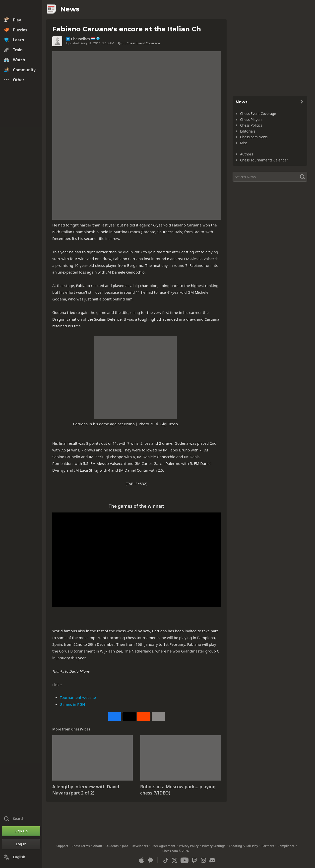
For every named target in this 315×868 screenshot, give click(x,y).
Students (112, 846)
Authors (247, 154)
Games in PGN (72, 704)
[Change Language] (21, 857)
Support (62, 846)
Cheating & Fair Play (244, 846)
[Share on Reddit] (144, 717)
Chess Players (251, 119)
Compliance (286, 846)
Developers (140, 846)
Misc (244, 143)
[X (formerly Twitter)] (175, 860)
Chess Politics (251, 125)
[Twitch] (194, 860)
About (98, 846)
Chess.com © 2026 (176, 851)
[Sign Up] (21, 831)
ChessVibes (81, 39)
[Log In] (21, 844)
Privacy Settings (214, 846)
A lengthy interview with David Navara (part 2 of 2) (86, 790)
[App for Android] (150, 860)
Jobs (125, 846)
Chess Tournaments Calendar (264, 160)
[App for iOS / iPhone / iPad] (141, 860)
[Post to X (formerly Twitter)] (129, 717)
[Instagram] (203, 860)
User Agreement (163, 846)
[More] (158, 717)
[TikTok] (166, 860)
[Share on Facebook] (115, 717)
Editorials (248, 131)
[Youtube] (185, 860)
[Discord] (212, 860)
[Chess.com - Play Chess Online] (21, 8)
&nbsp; (136, 560)
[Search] (270, 177)
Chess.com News (254, 137)
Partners (268, 846)
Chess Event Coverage (143, 43)
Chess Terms (81, 846)
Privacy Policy (189, 846)
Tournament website (78, 697)
